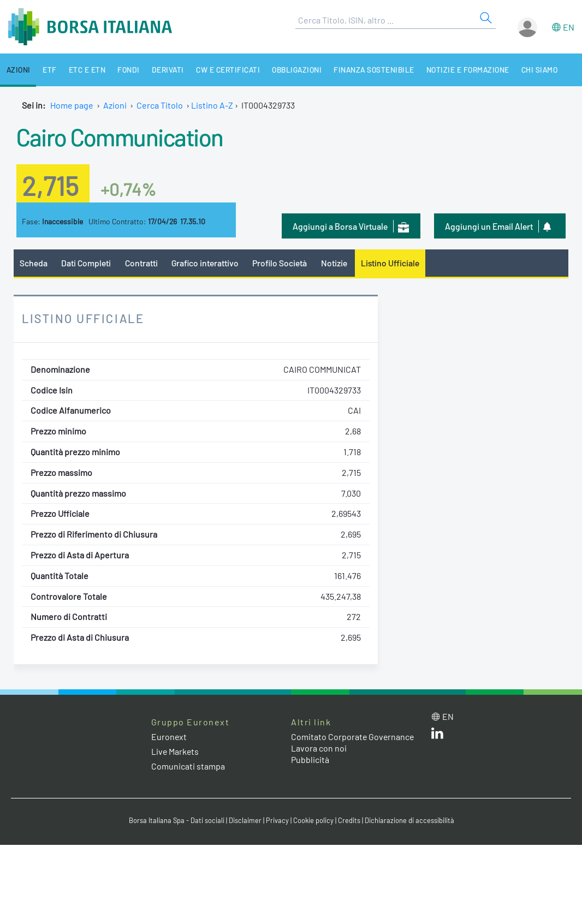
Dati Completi (87, 263)
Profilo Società (281, 263)
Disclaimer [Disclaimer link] (245, 820)
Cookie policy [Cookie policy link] (313, 820)
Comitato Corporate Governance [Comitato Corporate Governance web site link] (353, 737)
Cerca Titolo (160, 105)
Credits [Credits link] (349, 820)
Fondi (125, 70)
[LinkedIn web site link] (437, 735)
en (569, 27)
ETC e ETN (85, 70)
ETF (48, 70)
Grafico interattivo (205, 263)
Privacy (277, 820)
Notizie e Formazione (461, 70)
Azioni (18, 70)
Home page (72, 105)
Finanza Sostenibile (368, 70)
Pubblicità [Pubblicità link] (310, 759)
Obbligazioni (291, 70)
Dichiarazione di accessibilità (409, 820)
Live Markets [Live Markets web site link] (176, 751)
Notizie (336, 263)
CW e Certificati (223, 70)
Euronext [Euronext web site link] (169, 737)
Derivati (163, 70)
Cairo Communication (121, 136)
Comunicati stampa (188, 767)
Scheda (34, 263)
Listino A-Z (212, 105)
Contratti (141, 263)
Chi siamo (532, 70)
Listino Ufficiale (392, 263)
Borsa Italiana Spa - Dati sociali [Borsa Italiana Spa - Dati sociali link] (176, 820)
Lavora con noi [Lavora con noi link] (319, 748)
